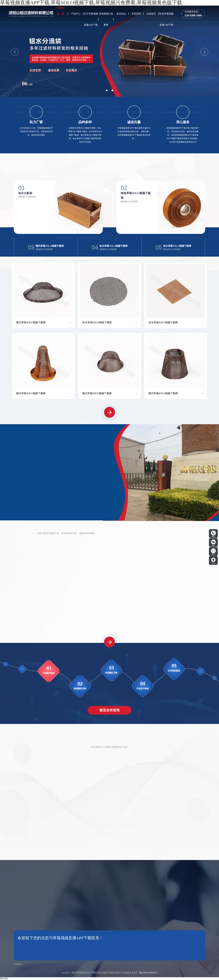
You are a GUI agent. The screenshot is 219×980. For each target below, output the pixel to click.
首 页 (61, 14)
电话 (213, 534)
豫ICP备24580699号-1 (149, 973)
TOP (213, 561)
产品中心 (76, 14)
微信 (213, 543)
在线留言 (151, 14)
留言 (213, 552)
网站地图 (4, 979)
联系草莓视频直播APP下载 (166, 19)
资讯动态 (121, 14)
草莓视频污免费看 (106, 19)
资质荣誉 (136, 14)
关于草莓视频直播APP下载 (91, 19)
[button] (107, 90)
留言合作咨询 (109, 710)
